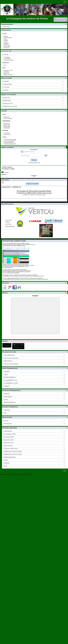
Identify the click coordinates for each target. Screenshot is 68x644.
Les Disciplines (7, 57)
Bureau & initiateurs (8, 38)
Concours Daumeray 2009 (9, 141)
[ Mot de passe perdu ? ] (34, 163)
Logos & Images (7, 46)
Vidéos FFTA (7, 73)
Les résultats (6, 133)
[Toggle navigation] (65, 2)
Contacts (6, 42)
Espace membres (33, 147)
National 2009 (7, 124)
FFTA (5, 65)
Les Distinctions (7, 59)
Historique (6, 36)
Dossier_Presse (6, 27)
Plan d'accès (6, 45)
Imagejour (35, 296)
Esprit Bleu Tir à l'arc (8, 70)
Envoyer (34, 160)
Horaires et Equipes (8, 118)
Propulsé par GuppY (6, 474)
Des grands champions (9, 60)
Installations (6, 43)
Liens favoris (6, 48)
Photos (35, 293)
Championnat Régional (9, 142)
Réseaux (35, 283)
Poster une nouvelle (32, 184)
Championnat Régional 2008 (10, 140)
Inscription (6, 40)
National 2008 (7, 125)
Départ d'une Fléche (8, 75)
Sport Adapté (7, 117)
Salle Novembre (7, 134)
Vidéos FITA (6, 72)
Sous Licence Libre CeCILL (26, 474)
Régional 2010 (7, 126)
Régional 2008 (7, 128)
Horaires (6, 39)
